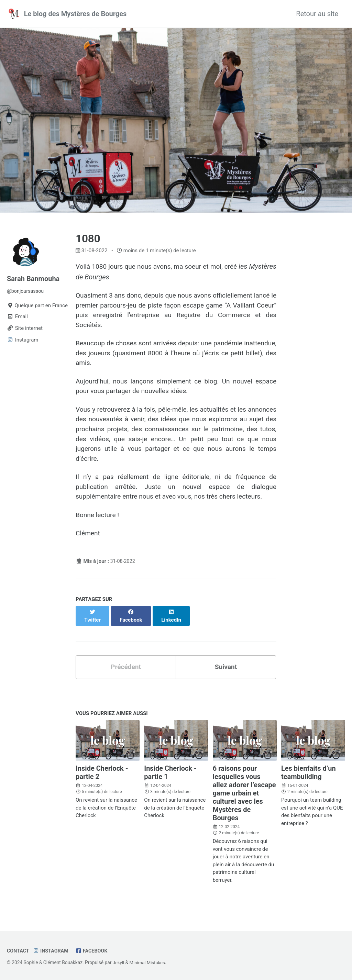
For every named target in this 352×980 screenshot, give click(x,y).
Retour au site (317, 14)
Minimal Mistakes (148, 962)
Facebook (94, 951)
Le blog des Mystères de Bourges (75, 14)
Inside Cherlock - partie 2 (102, 779)
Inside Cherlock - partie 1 (170, 779)
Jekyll (119, 962)
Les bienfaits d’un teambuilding (309, 779)
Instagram (52, 951)
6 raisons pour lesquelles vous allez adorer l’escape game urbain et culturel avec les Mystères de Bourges (244, 800)
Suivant (226, 673)
